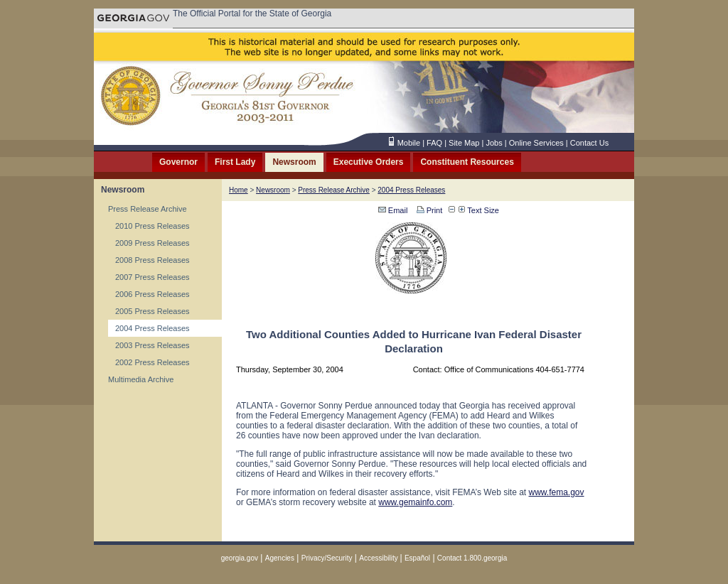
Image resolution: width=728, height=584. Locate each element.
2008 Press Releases (152, 260)
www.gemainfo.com (415, 502)
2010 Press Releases (152, 226)
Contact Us (589, 143)
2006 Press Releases (152, 294)
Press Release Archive (148, 209)
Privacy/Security (327, 558)
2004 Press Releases (152, 328)
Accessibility (379, 558)
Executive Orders (369, 162)
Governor (178, 162)
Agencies (280, 558)
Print (429, 210)
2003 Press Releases (152, 345)
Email (393, 210)
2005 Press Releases (152, 311)
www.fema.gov (557, 492)
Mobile (409, 143)
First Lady (235, 162)
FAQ (434, 143)
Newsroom (294, 162)
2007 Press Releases (152, 277)
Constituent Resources (467, 162)
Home (239, 190)
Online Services (536, 143)
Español (417, 558)
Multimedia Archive (141, 379)
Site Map (464, 143)
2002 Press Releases (152, 362)
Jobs (494, 143)
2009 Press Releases (152, 243)
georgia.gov (240, 558)
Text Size (479, 210)
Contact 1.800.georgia (472, 558)
